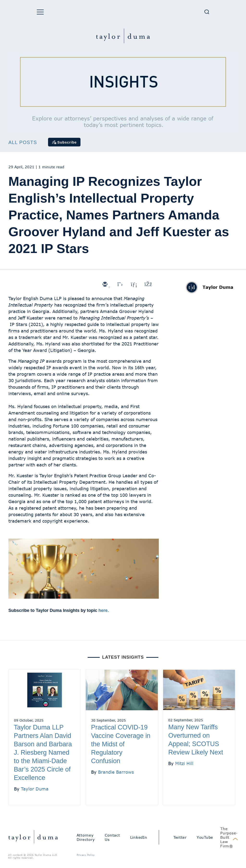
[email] (105, 285)
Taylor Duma (218, 287)
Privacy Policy (86, 855)
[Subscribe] (64, 142)
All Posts (23, 142)
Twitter (180, 837)
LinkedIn (139, 837)
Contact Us (112, 837)
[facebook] (148, 285)
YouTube (205, 837)
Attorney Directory (86, 837)
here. (104, 610)
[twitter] (119, 285)
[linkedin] (133, 285)
